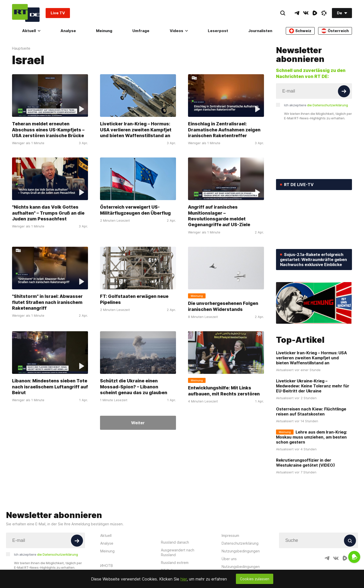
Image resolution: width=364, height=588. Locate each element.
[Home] (26, 13)
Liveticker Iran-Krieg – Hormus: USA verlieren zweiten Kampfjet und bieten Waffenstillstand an (136, 130)
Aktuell (31, 31)
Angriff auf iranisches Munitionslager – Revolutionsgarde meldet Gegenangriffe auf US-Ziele (219, 216)
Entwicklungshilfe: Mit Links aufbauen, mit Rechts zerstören (224, 391)
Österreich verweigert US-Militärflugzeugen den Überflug (135, 210)
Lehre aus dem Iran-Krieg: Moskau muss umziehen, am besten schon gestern (311, 437)
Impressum (230, 535)
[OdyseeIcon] (324, 13)
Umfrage (141, 31)
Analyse (68, 31)
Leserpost (218, 31)
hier (184, 579)
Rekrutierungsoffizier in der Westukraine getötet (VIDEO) (305, 463)
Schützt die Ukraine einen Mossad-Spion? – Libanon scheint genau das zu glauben (134, 387)
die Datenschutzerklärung (328, 105)
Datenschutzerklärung (240, 543)
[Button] (344, 91)
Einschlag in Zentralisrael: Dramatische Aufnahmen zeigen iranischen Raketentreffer (224, 130)
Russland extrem (175, 563)
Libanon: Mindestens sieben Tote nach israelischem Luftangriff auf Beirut (50, 387)
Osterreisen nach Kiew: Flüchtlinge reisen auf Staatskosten (311, 411)
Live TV (58, 13)
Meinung (104, 31)
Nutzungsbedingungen (241, 551)
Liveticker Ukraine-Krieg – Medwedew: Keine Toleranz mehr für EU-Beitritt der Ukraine (313, 386)
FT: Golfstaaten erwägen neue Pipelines (134, 299)
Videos (179, 31)
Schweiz (300, 31)
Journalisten (260, 31)
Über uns (229, 559)
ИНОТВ (107, 566)
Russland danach (175, 542)
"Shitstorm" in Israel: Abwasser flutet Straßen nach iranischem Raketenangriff (47, 302)
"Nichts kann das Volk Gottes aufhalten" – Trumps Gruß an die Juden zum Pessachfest (48, 213)
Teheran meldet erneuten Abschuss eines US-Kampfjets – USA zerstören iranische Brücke (48, 130)
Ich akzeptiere (316, 105)
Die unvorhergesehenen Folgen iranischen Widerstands (223, 306)
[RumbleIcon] (315, 13)
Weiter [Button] (138, 423)
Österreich (335, 31)
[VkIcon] (306, 13)
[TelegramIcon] (297, 13)
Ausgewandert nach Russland (178, 552)
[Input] (314, 91)
